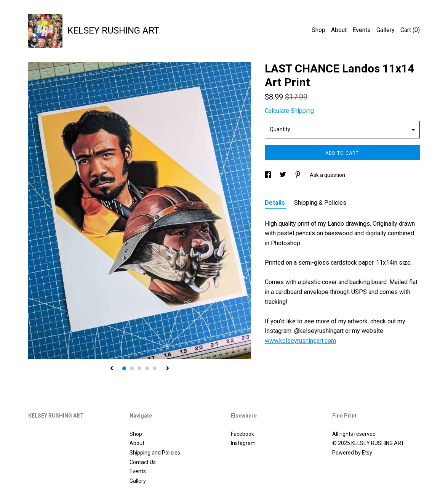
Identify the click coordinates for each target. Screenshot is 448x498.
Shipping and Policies (155, 453)
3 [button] (139, 368)
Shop (318, 30)
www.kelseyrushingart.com (300, 341)
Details (276, 203)
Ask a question (327, 175)
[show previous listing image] (112, 369)
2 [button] (132, 368)
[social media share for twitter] (283, 175)
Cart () (410, 30)
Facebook (242, 434)
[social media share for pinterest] (298, 175)
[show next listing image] (168, 369)
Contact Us (143, 462)
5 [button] (155, 368)
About (339, 30)
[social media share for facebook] (268, 175)
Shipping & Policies (320, 203)
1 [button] (124, 368)
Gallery (386, 30)
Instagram (243, 443)
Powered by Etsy (352, 453)
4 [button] (147, 368)
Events (362, 30)
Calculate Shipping (289, 111)
